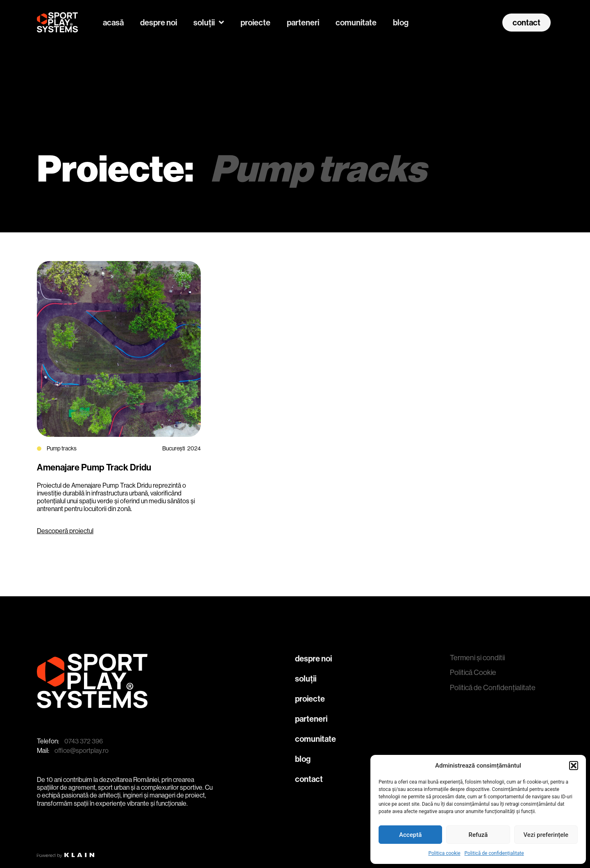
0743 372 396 (84, 741)
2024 (194, 448)
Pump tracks (62, 448)
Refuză (478, 835)
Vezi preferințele (546, 835)
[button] (574, 766)
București (174, 448)
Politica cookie (444, 853)
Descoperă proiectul (65, 531)
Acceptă (410, 835)
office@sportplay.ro (82, 751)
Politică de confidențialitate (494, 853)
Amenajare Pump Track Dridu (94, 468)
